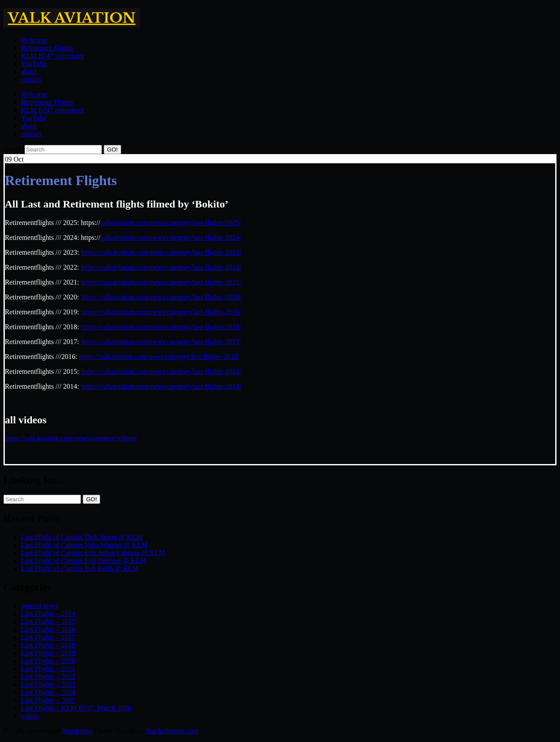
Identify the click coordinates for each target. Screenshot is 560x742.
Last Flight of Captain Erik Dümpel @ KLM (84, 561)
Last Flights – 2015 (48, 621)
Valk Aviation (72, 18)
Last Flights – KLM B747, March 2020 (76, 708)
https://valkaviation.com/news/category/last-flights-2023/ (161, 252)
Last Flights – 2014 (48, 614)
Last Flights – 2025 (48, 700)
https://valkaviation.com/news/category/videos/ (71, 438)
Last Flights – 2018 (48, 645)
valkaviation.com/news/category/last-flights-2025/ (171, 223)
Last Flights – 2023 (48, 684)
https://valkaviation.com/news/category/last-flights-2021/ (161, 282)
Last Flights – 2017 (48, 637)
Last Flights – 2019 (48, 653)
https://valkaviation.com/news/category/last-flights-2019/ (161, 312)
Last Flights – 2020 (48, 661)
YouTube (34, 64)
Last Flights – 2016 (48, 629)
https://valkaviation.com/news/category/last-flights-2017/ (161, 342)
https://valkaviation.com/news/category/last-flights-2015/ (161, 371)
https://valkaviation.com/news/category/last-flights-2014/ (161, 386)
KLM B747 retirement (52, 56)
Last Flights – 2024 (48, 692)
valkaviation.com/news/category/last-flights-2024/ (171, 237)
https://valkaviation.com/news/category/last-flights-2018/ (161, 327)
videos (30, 716)
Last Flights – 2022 (48, 677)
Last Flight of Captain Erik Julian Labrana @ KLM (93, 553)
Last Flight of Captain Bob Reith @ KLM (80, 568)
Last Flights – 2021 (48, 669)
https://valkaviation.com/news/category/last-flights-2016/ (159, 357)
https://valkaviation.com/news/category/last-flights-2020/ (161, 297)
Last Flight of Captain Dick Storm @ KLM (82, 537)
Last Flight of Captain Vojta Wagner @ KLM (84, 545)
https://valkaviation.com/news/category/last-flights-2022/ (161, 267)
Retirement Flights (47, 48)
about (29, 72)
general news (39, 606)
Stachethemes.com (172, 731)
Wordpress (77, 731)
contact (31, 79)
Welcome (34, 40)
